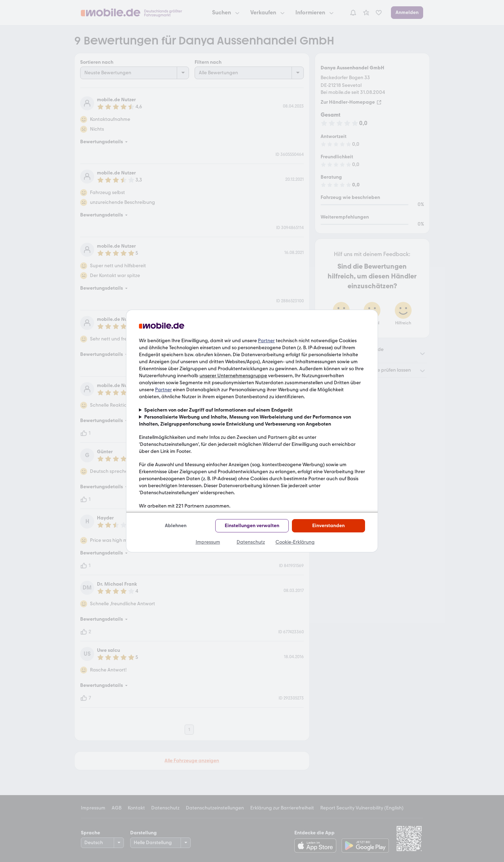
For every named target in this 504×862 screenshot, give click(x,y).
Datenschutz (251, 542)
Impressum (208, 542)
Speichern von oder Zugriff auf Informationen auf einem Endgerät (218, 410)
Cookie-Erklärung (295, 542)
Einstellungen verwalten (252, 526)
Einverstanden (328, 526)
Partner (266, 341)
